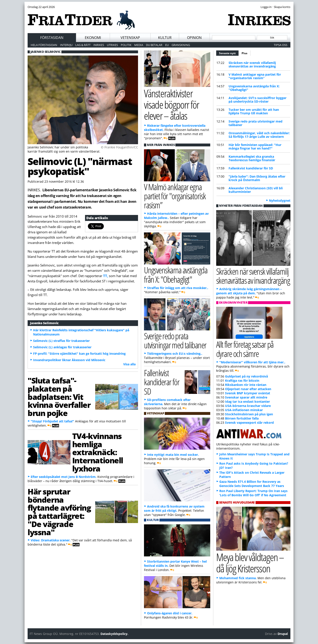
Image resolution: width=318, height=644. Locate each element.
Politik (126, 45)
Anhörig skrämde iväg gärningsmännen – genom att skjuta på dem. (249, 291)
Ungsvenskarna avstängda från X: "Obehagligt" (254, 88)
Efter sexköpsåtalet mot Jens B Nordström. (64, 477)
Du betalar (154, 45)
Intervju (66, 45)
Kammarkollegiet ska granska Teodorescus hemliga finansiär (252, 158)
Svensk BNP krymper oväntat (248, 393)
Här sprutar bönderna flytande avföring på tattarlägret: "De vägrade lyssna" (59, 512)
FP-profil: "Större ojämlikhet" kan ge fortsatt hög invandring (79, 354)
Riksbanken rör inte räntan (246, 385)
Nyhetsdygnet (280, 200)
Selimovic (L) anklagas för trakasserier (62, 347)
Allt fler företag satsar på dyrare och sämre (245, 349)
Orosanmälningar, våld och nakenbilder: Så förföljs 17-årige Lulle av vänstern (259, 135)
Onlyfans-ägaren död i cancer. (170, 613)
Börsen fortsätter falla (242, 418)
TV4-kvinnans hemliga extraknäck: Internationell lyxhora (98, 452)
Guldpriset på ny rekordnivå (246, 376)
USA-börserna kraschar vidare (248, 406)
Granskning (181, 45)
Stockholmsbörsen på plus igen (249, 414)
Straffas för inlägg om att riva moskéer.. (178, 288)
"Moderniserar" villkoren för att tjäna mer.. (252, 362)
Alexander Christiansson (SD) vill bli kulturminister (256, 190)
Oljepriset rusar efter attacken (248, 389)
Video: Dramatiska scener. (51, 540)
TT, (106, 276)
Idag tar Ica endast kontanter (247, 402)
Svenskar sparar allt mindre (246, 397)
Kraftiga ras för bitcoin (242, 380)
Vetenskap (130, 38)
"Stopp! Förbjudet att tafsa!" (52, 421)
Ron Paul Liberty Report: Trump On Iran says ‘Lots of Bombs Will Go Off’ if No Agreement (253, 493)
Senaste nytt (229, 53)
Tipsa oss (281, 45)
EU (167, 45)
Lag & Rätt (83, 45)
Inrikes (99, 45)
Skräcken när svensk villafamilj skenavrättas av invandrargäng (252, 64)
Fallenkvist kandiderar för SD (251, 168)
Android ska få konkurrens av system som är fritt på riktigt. (174, 508)
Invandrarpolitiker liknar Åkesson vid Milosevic (69, 360)
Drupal (283, 634)
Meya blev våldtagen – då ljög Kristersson (250, 563)
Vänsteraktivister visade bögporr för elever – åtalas (171, 104)
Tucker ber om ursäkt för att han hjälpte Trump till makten (254, 111)
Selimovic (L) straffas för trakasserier (61, 341)
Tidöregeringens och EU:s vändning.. (175, 354)
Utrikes (112, 45)
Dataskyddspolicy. (114, 634)
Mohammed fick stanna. (238, 578)
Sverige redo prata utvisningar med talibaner (256, 123)
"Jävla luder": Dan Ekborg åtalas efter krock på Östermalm (257, 178)
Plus (244, 53)
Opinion (194, 38)
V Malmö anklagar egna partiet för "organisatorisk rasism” (255, 76)
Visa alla (129, 364)
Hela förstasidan (44, 45)
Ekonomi (93, 38)
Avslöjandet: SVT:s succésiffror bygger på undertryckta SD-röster (257, 100)
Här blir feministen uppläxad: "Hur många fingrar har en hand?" (255, 147)
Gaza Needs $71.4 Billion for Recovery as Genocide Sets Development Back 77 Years (252, 484)
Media (139, 45)
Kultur (165, 38)
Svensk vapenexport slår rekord (249, 423)
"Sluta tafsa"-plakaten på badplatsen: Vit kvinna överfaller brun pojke (59, 397)
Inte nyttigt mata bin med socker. (173, 455)
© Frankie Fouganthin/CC (119, 147)
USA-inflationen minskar (244, 410)
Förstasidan (52, 38)
